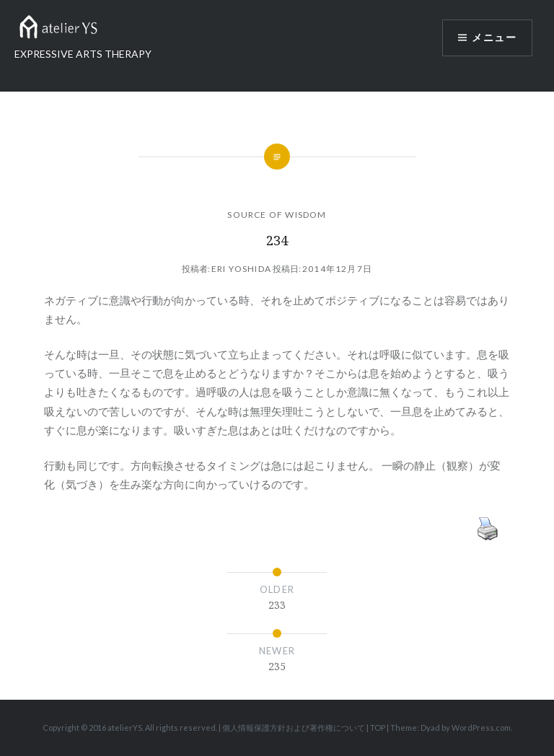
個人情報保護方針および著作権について (294, 728)
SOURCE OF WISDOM (277, 215)
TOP (378, 728)
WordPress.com (481, 728)
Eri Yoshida (241, 269)
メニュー (494, 38)
